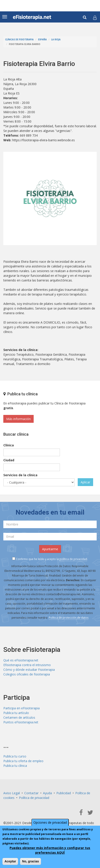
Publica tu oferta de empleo (23, 761)
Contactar (31, 793)
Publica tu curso (15, 756)
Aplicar (85, 482)
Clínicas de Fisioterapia (19, 40)
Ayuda (47, 793)
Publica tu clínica (15, 766)
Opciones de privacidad (50, 822)
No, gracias (30, 861)
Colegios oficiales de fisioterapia (27, 674)
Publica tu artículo (16, 713)
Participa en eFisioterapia (21, 708)
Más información (18, 419)
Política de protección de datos (69, 618)
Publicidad (64, 793)
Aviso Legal (12, 793)
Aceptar (10, 861)
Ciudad (9, 460)
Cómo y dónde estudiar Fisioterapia (29, 670)
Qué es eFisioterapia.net (21, 660)
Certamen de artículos (19, 717)
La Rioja (56, 40)
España (42, 40)
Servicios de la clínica (20, 475)
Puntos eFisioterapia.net (21, 722)
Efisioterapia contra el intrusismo (27, 665)
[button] (95, 18)
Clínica (9, 445)
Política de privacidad (34, 798)
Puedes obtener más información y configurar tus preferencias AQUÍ (50, 850)
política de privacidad (73, 559)
